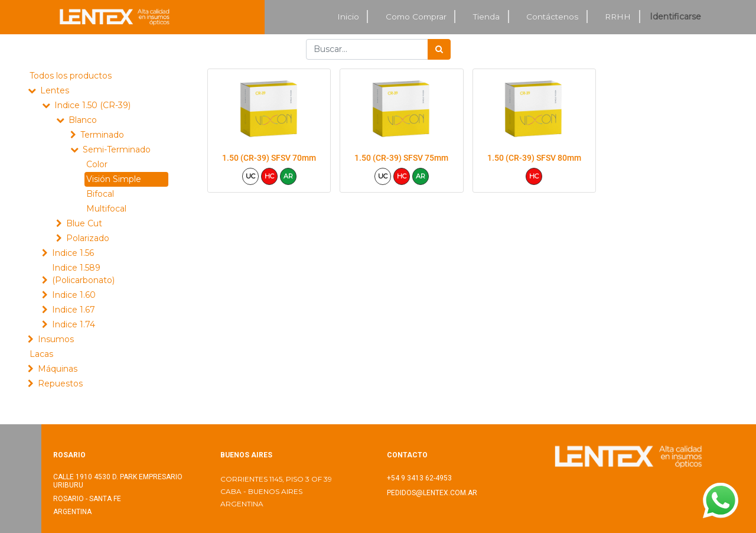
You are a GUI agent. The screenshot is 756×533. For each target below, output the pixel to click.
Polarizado (88, 238)
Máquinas (58, 369)
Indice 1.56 (73, 253)
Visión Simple (114, 179)
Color (97, 164)
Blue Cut (84, 223)
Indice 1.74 (74, 324)
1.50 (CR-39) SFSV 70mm (269, 158)
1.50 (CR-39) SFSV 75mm (401, 158)
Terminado (102, 135)
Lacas (41, 354)
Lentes (55, 90)
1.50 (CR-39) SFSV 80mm (534, 158)
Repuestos (60, 383)
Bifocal (100, 194)
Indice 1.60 (74, 295)
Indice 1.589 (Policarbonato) (83, 274)
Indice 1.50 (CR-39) (92, 105)
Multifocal (106, 209)
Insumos (56, 339)
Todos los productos (71, 76)
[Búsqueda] (439, 49)
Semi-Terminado (117, 149)
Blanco (83, 120)
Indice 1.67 (74, 310)
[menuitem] (348, 17)
